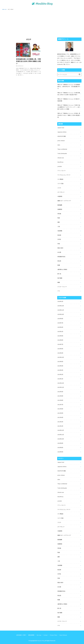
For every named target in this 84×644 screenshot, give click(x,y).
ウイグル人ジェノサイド (64, 175)
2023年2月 (60, 375)
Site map (39, 635)
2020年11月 (61, 435)
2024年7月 (60, 344)
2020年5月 (60, 452)
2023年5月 (60, 362)
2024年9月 (60, 336)
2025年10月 (61, 314)
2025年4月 (60, 327)
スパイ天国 (60, 184)
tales (59, 145)
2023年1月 (60, 379)
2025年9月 (60, 319)
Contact (46, 635)
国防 (59, 222)
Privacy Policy (53, 635)
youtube (60, 166)
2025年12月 (61, 306)
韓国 (59, 282)
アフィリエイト (62, 171)
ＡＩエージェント (62, 287)
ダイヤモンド (61, 192)
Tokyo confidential (62, 149)
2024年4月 (60, 353)
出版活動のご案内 (21, 635)
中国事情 (60, 196)
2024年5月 (60, 349)
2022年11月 (61, 387)
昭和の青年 (60, 248)
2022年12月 (61, 383)
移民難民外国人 (62, 257)
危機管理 (60, 209)
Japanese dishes (62, 132)
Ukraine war (61, 158)
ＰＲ (59, 291)
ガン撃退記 (60, 179)
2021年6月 (60, 409)
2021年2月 (60, 422)
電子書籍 (60, 278)
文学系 (59, 239)
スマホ (59, 188)
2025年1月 (60, 332)
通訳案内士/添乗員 (62, 269)
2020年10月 (61, 439)
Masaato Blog (41, 641)
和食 (59, 218)
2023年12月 (61, 357)
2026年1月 (60, 301)
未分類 (59, 252)
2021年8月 (60, 400)
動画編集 (60, 205)
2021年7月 (60, 405)
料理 (59, 244)
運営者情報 (31, 635)
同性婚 (59, 214)
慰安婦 (59, 235)
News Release (63, 635)
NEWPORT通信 (62, 136)
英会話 (59, 261)
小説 (59, 227)
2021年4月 (60, 417)
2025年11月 (61, 310)
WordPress (60, 162)
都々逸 (59, 274)
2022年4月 (60, 392)
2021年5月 (60, 413)
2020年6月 (60, 448)
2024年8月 (60, 340)
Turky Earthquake (62, 153)
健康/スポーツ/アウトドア (64, 201)
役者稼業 (60, 231)
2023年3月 (60, 370)
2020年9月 (60, 443)
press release (61, 141)
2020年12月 (61, 430)
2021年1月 (60, 426)
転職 (59, 265)
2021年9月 (60, 396)
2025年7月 (60, 323)
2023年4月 (60, 366)
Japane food (61, 128)
